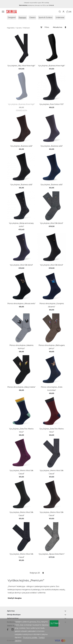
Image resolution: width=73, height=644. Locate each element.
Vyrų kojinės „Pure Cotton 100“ (52, 104)
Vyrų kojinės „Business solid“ (21, 146)
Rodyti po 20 (35, 573)
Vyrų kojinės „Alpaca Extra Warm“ (52, 554)
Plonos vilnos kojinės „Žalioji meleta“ (21, 387)
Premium (22, 18)
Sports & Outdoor (46, 18)
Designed (12, 18)
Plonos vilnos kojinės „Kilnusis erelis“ (21, 304)
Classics (32, 18)
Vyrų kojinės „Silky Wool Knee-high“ (21, 66)
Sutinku (54, 623)
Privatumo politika (30, 637)
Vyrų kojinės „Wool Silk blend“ (52, 223)
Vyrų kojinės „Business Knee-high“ (52, 66)
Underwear (60, 18)
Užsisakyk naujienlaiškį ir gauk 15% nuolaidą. (37, 3)
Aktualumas (58, 27)
